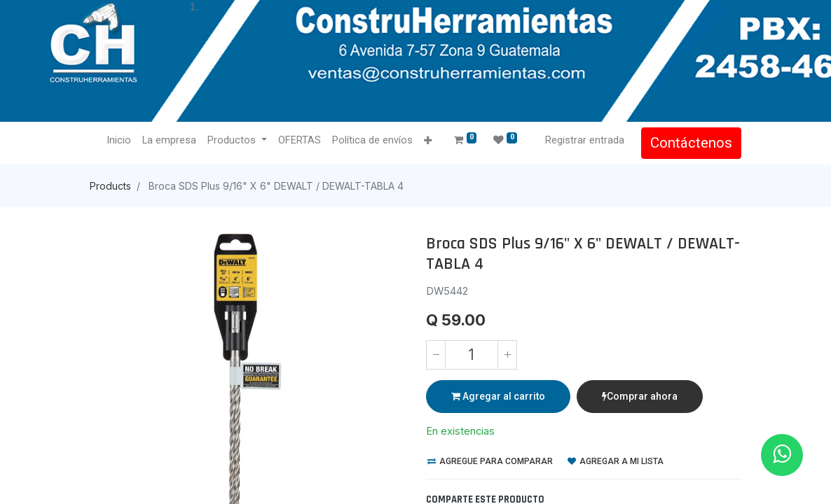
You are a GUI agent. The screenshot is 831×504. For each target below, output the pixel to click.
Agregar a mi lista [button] (616, 461)
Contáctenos (691, 143)
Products (110, 186)
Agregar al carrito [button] (498, 396)
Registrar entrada (585, 140)
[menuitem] (119, 141)
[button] (428, 141)
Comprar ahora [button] (640, 396)
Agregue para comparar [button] (490, 461)
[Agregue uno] (507, 355)
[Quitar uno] (436, 355)
